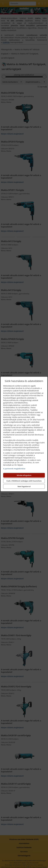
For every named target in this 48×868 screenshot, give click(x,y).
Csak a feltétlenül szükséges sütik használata (24, 481)
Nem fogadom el (24, 486)
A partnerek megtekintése (14, 469)
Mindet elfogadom (24, 475)
